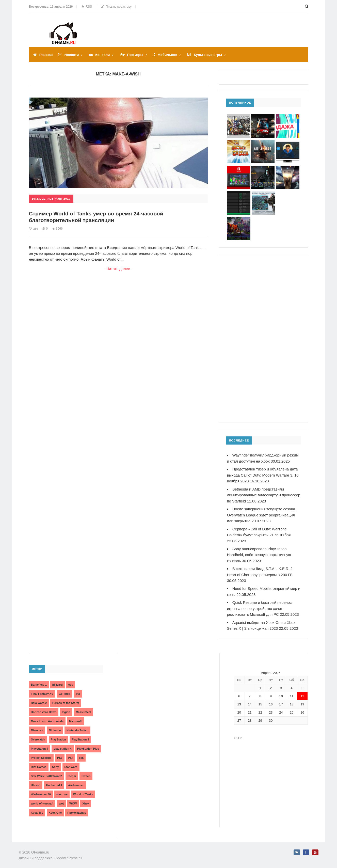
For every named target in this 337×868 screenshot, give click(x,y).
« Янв (238, 735)
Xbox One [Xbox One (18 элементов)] (55, 809)
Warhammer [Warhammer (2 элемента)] (76, 782)
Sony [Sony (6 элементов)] (55, 764)
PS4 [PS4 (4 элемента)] (71, 754)
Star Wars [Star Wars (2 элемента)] (71, 764)
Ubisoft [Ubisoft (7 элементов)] (36, 782)
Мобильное (170, 55)
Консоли (104, 55)
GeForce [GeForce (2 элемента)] (65, 690)
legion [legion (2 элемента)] (66, 709)
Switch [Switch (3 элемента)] (86, 773)
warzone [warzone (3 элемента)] (62, 791)
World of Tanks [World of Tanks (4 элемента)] (83, 791)
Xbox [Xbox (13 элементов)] (86, 800)
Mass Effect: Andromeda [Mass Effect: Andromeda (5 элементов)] (47, 718)
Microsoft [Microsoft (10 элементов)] (75, 718)
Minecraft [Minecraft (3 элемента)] (37, 727)
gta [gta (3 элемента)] (78, 690)
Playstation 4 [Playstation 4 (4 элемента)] (40, 745)
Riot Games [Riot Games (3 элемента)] (39, 764)
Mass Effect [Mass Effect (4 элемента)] (83, 709)
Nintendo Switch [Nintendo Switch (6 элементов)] (77, 727)
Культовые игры (211, 55)
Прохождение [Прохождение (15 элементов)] (77, 809)
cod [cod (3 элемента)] (71, 681)
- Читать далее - (118, 269)
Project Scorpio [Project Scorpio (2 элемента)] (41, 754)
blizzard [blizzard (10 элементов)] (58, 681)
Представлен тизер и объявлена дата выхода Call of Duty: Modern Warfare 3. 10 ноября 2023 (263, 475)
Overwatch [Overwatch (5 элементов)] (38, 736)
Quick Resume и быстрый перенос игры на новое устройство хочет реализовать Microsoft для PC (260, 606)
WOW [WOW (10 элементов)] (73, 800)
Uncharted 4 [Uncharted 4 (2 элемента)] (54, 782)
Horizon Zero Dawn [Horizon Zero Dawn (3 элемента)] (44, 709)
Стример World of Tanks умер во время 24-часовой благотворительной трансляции (99, 217)
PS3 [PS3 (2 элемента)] (60, 754)
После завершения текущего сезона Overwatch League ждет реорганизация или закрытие (262, 514)
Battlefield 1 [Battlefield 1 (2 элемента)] (39, 681)
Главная (46, 55)
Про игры (137, 55)
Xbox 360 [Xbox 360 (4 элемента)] (37, 809)
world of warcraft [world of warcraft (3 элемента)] (42, 800)
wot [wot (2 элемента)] (61, 800)
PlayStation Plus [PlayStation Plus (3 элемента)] (88, 745)
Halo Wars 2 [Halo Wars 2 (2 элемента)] (39, 700)
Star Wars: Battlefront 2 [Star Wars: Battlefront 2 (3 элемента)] (46, 773)
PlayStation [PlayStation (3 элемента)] (58, 736)
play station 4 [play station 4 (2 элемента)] (62, 745)
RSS (87, 7)
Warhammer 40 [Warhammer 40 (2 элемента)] (41, 791)
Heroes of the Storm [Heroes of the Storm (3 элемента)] (66, 700)
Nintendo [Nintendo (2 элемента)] (55, 727)
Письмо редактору (116, 7)
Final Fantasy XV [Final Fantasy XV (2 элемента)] (42, 690)
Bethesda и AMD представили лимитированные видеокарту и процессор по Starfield (256, 494)
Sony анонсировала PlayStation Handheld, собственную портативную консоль (260, 553)
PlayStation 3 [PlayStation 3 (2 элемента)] (80, 736)
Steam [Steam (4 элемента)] (72, 773)
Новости (73, 55)
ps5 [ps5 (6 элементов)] (81, 754)
